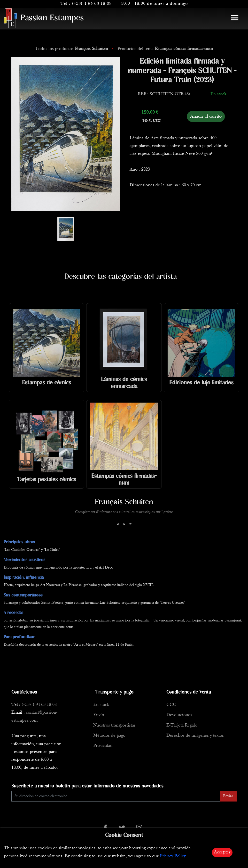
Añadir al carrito (206, 116)
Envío (99, 715)
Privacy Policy (173, 856)
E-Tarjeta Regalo (182, 725)
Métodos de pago (109, 736)
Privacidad (103, 746)
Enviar (228, 796)
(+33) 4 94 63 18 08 (92, 4)
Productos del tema (165, 49)
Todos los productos (72, 49)
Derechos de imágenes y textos (195, 736)
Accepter (222, 852)
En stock (101, 705)
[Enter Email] (116, 796)
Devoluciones (179, 715)
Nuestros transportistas (114, 725)
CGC (171, 705)
